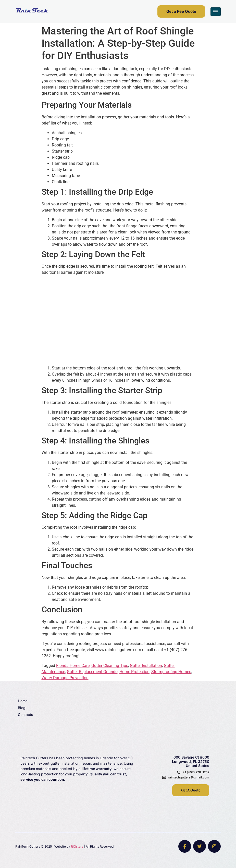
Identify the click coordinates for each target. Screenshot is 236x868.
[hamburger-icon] (216, 12)
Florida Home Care (73, 666)
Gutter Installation (146, 666)
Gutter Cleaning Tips (110, 666)
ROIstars (77, 846)
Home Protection (134, 672)
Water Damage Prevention (65, 678)
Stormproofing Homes (171, 672)
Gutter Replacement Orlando (92, 672)
